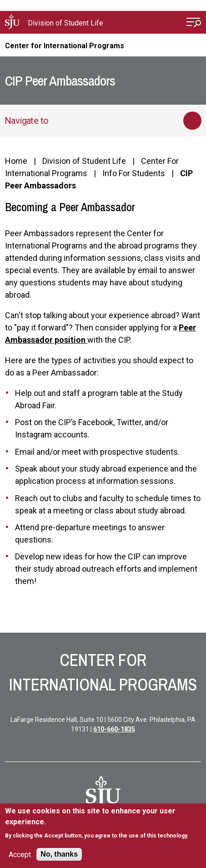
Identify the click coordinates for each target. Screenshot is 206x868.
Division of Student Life (65, 23)
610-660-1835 (114, 729)
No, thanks (59, 854)
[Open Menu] (194, 23)
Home (16, 161)
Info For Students (134, 173)
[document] (103, 823)
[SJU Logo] (103, 793)
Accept (20, 855)
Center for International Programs (65, 46)
